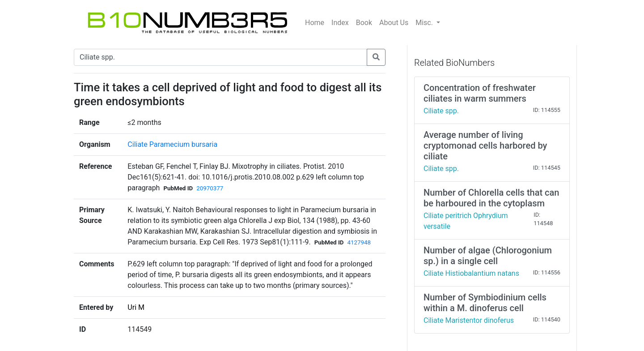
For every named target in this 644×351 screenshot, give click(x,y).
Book (364, 23)
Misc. (425, 23)
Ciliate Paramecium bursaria (172, 144)
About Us (394, 23)
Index (340, 23)
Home (315, 23)
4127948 (359, 242)
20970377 (210, 188)
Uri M (136, 307)
